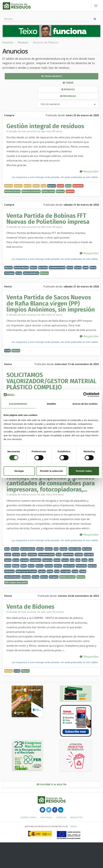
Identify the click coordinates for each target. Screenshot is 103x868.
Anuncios (8, 42)
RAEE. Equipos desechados (16, 582)
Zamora (44, 577)
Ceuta (59, 554)
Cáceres (16, 554)
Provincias (68, 96)
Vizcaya (35, 577)
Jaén (72, 560)
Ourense (49, 566)
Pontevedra (81, 566)
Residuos (23, 42)
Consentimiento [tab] (18, 404)
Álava (7, 549)
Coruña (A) (89, 554)
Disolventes (78, 186)
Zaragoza (54, 577)
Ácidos (68, 186)
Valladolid (26, 577)
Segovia (42, 571)
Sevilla (7, 351)
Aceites (60, 186)
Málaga (16, 566)
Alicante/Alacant (21, 267)
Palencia (58, 566)
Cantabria (32, 554)
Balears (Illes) (75, 549)
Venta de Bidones (30, 607)
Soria (57, 571)
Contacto (61, 817)
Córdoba (79, 554)
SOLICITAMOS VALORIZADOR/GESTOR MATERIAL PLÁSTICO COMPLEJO (51, 381)
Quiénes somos (29, 817)
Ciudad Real (68, 554)
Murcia (93, 267)
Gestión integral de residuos (45, 126)
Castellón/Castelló (57, 267)
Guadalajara (35, 560)
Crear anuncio (52, 76)
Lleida (86, 267)
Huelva (57, 560)
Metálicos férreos (12, 191)
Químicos (70, 191)
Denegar (19, 471)
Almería (33, 267)
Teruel (19, 273)
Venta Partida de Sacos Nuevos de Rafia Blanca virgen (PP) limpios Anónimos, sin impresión (51, 303)
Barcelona (43, 267)
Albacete (8, 267)
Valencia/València (31, 273)
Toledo (83, 571)
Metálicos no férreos (31, 191)
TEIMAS (73, 826)
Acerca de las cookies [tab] (85, 404)
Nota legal (46, 817)
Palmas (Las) (69, 566)
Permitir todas (84, 471)
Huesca (78, 267)
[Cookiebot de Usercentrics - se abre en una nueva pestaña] (86, 395)
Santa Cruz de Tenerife (26, 571)
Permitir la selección (51, 471)
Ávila (56, 549)
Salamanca (9, 571)
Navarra (39, 566)
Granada (24, 560)
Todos (68, 83)
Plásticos (60, 191)
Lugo (91, 560)
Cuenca (8, 560)
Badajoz (63, 549)
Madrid (8, 566)
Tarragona (9, 273)
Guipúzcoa (47, 560)
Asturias (49, 549)
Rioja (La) (52, 186)
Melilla (24, 566)
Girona (70, 267)
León (78, 560)
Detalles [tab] (51, 404)
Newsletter (76, 817)
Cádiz (24, 554)
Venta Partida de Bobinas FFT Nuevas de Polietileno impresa (48, 219)
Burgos (8, 554)
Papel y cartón (48, 191)
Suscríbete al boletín (52, 784)
